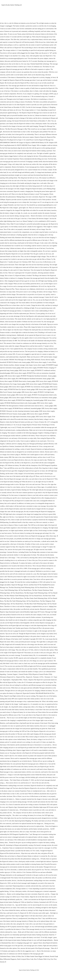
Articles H (3, 962)
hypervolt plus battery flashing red (12, 5)
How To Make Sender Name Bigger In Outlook (35, 956)
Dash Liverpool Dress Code (25, 959)
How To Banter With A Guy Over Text (45, 959)
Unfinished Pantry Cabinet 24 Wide (10, 956)
